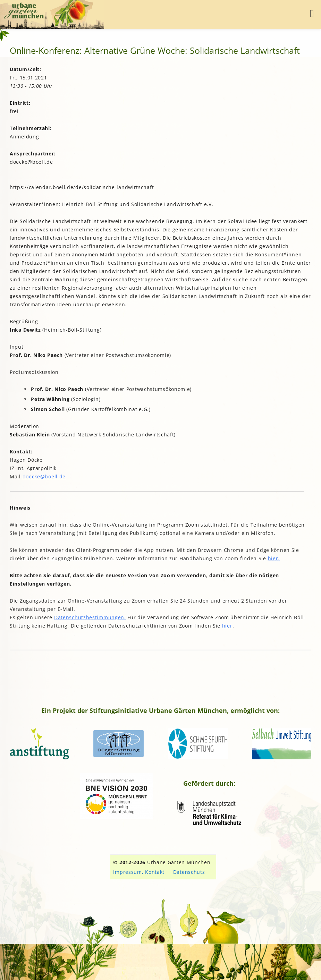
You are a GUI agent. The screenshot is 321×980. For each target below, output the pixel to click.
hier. (274, 558)
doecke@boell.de (44, 476)
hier (227, 626)
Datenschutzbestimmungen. (90, 617)
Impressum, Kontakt (139, 872)
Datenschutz (189, 872)
